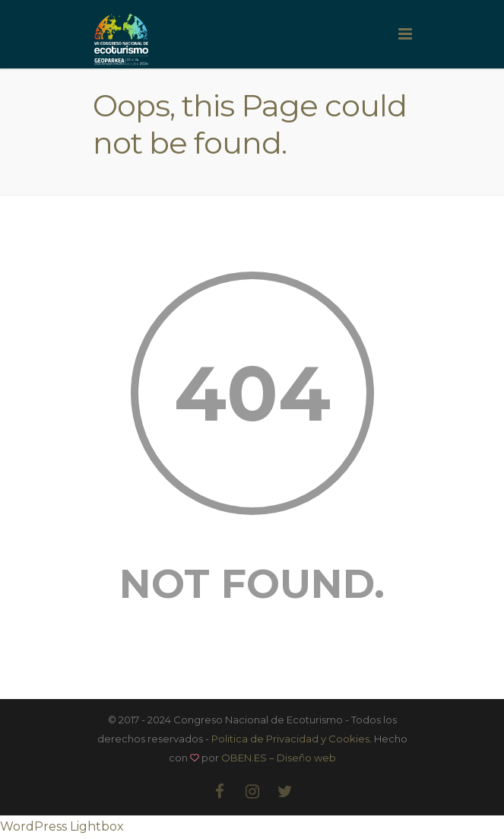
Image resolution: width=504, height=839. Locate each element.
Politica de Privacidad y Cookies (290, 739)
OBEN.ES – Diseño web (279, 758)
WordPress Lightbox (62, 826)
